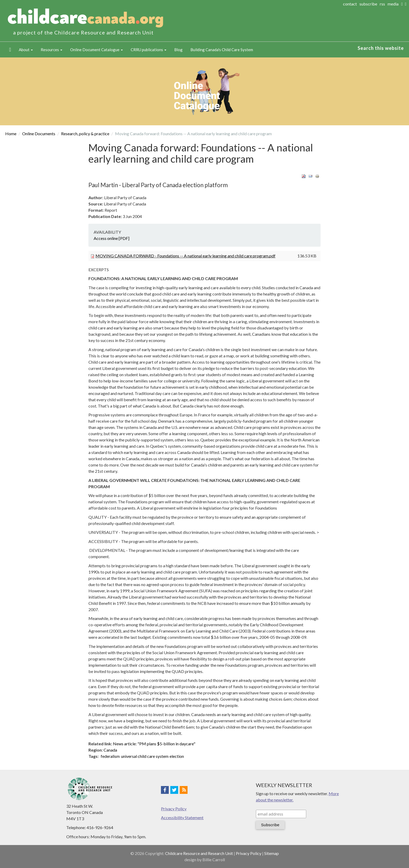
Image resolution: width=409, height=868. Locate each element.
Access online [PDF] (112, 238)
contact (350, 4)
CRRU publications (149, 50)
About (26, 50)
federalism (110, 756)
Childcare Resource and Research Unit (199, 853)
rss (382, 4)
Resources (52, 50)
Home (10, 50)
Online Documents (39, 134)
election (177, 756)
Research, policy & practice (85, 134)
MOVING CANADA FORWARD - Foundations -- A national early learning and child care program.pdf (185, 256)
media (393, 4)
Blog (178, 50)
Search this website (381, 48)
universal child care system (145, 756)
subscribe (368, 4)
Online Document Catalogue (97, 50)
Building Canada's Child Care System (222, 50)
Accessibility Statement (182, 817)
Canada (110, 750)
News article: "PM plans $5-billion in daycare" (154, 744)
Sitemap (272, 853)
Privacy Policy (174, 809)
